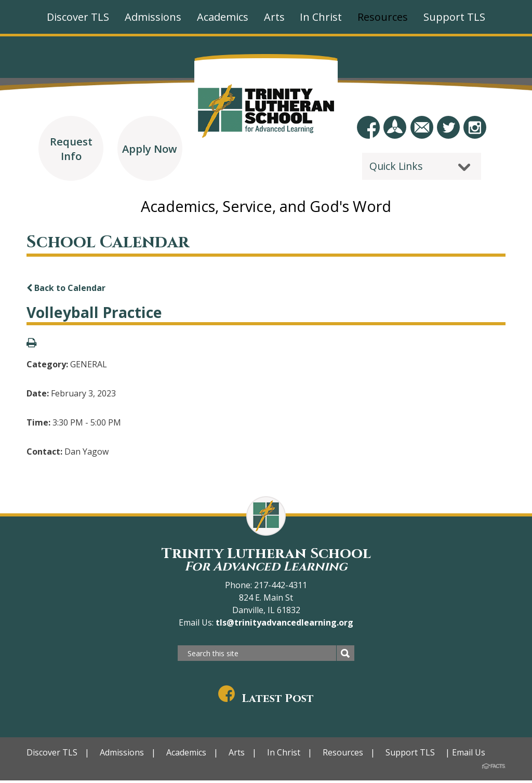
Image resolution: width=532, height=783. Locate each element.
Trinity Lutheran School (266, 562)
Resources (343, 755)
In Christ (284, 755)
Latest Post (266, 701)
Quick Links (396, 166)
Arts (237, 755)
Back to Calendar (66, 290)
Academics (186, 755)
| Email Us (465, 755)
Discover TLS (52, 755)
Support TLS (410, 755)
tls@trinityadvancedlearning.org (283, 625)
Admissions (122, 755)
